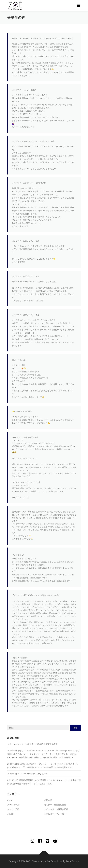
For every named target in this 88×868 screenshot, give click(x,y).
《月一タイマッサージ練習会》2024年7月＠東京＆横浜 (32, 744)
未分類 (10, 814)
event (10, 800)
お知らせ (48, 800)
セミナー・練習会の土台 (55, 805)
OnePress (52, 861)
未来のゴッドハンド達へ (55, 814)
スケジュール (13, 805)
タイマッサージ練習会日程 (56, 809)
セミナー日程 (13, 809)
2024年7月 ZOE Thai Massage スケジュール (28, 774)
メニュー (78, 5)
